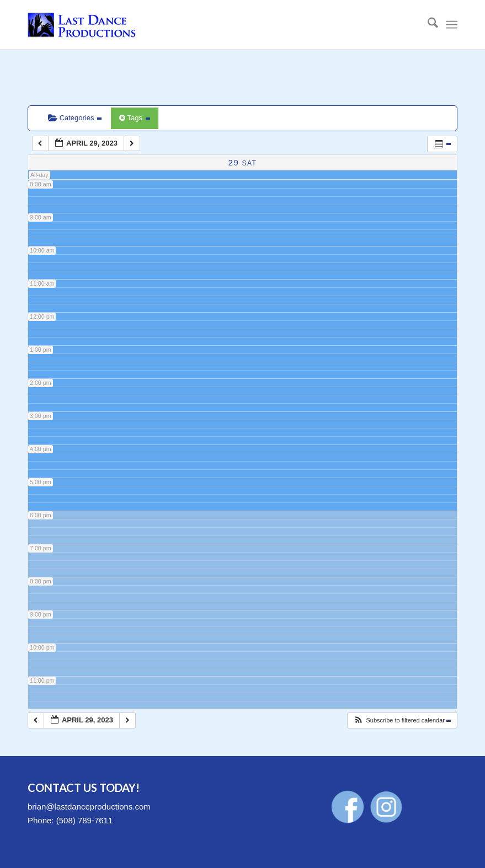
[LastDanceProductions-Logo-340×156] (82, 25)
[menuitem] (427, 25)
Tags (134, 118)
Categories (75, 118)
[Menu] (452, 25)
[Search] (427, 25)
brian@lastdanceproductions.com (89, 807)
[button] (402, 720)
